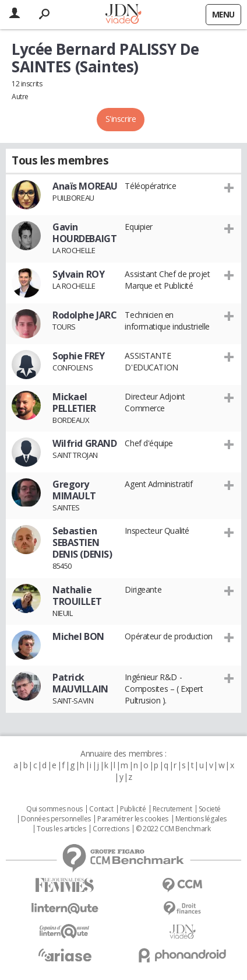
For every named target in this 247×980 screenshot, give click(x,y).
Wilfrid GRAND (85, 443)
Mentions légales (201, 819)
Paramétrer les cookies (133, 819)
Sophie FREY (78, 356)
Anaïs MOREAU (85, 186)
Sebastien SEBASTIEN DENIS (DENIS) (82, 542)
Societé (210, 809)
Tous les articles (61, 829)
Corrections (111, 829)
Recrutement (172, 809)
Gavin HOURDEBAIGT (84, 233)
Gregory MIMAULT (74, 490)
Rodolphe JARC (85, 315)
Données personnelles (56, 819)
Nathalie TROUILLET (77, 596)
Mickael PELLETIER (74, 402)
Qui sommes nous (54, 809)
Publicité (133, 809)
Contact (101, 809)
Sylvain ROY (78, 274)
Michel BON (78, 636)
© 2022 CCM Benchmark (173, 829)
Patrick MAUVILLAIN (80, 683)
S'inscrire (121, 119)
